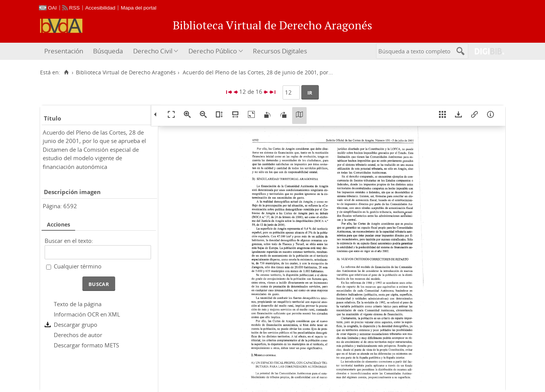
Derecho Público (213, 51)
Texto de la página (78, 304)
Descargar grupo (76, 325)
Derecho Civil (153, 51)
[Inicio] (67, 72)
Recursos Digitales (280, 51)
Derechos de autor (78, 335)
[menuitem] (65, 51)
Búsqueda (108, 51)
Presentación (64, 51)
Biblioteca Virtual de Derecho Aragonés (126, 72)
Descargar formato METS (86, 345)
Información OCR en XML (87, 314)
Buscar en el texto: (69, 241)
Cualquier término (78, 266)
